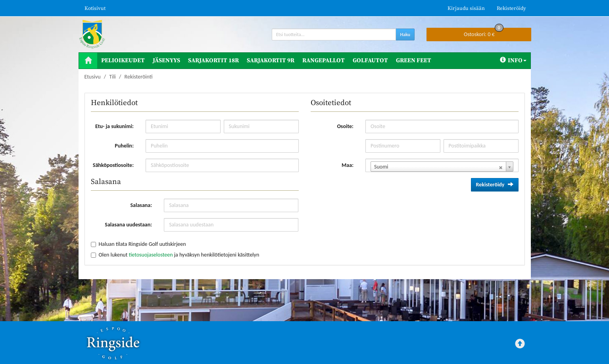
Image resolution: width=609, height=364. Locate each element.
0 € (484, 33)
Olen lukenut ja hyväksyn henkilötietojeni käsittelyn (179, 255)
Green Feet (414, 60)
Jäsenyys (166, 60)
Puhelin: (124, 146)
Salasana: (141, 205)
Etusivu (93, 77)
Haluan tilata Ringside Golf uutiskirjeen (142, 244)
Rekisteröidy (511, 8)
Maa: (348, 165)
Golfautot (370, 60)
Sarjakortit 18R (213, 60)
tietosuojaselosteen (151, 255)
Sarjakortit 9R (271, 60)
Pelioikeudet (123, 60)
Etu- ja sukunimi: (114, 126)
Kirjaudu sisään (466, 8)
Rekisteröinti (139, 77)
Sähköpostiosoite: (113, 165)
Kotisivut (95, 8)
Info (513, 60)
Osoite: (345, 126)
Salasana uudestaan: (128, 225)
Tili (112, 77)
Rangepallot (324, 60)
